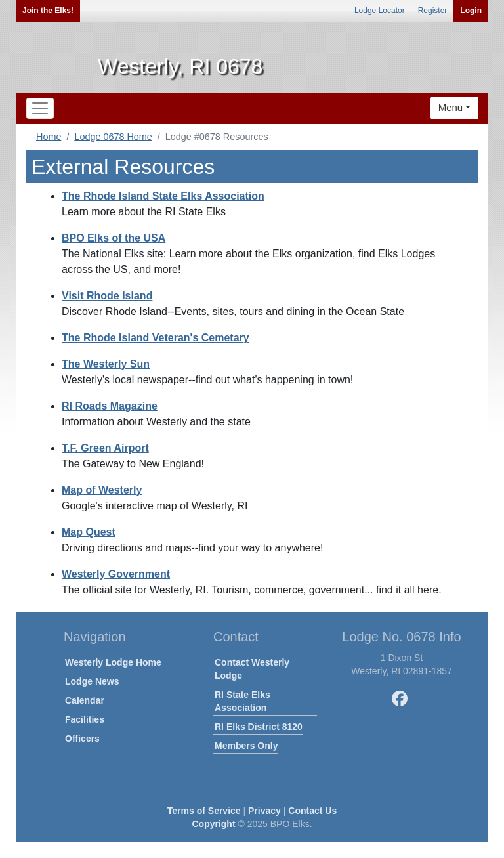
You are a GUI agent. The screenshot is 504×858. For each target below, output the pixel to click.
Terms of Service (204, 811)
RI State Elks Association (242, 701)
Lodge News (92, 681)
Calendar (85, 700)
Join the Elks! (48, 11)
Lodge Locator (380, 11)
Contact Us (312, 811)
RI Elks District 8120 (259, 727)
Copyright (213, 824)
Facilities (85, 719)
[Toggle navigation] (40, 108)
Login (471, 11)
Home (49, 137)
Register (433, 11)
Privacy (264, 811)
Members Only (246, 746)
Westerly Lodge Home (113, 662)
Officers (82, 739)
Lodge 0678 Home (113, 137)
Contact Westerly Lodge (252, 669)
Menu (451, 107)
